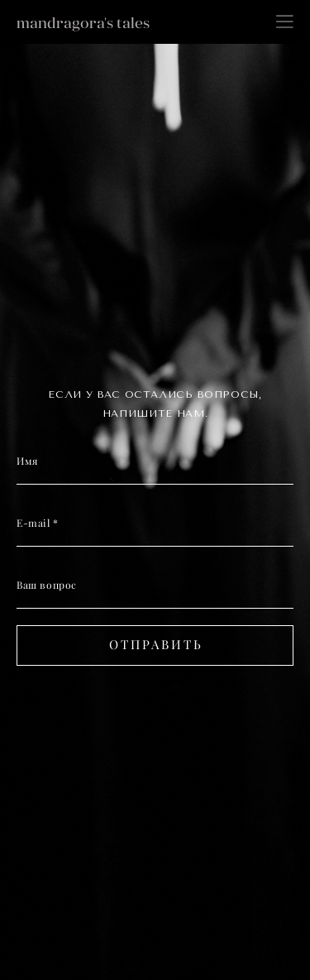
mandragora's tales (83, 23)
